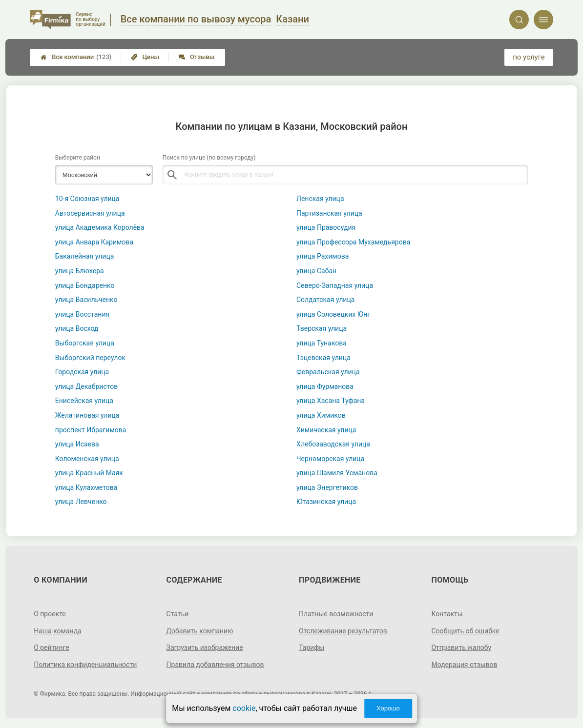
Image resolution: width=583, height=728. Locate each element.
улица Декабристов (86, 386)
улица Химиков (321, 415)
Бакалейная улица (85, 256)
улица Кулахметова (86, 487)
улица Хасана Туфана (331, 401)
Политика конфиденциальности (85, 665)
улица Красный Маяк (89, 473)
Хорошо (388, 708)
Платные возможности (336, 614)
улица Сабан (316, 271)
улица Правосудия (326, 227)
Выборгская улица (85, 343)
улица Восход (77, 328)
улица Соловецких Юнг (333, 314)
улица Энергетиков (327, 487)
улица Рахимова (323, 256)
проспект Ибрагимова (91, 430)
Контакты (447, 614)
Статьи (178, 614)
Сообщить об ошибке (465, 631)
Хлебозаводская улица (333, 444)
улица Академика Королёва (100, 227)
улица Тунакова (322, 343)
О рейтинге (52, 647)
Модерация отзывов (464, 665)
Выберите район (78, 158)
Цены (145, 57)
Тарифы (312, 647)
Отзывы (197, 57)
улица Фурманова (325, 386)
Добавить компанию (200, 631)
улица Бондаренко (85, 285)
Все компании (76, 57)
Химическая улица (326, 430)
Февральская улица (328, 372)
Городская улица (82, 372)
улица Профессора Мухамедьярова (353, 242)
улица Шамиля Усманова (337, 473)
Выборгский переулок (90, 358)
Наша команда (58, 631)
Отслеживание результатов (343, 631)
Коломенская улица (87, 459)
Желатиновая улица (87, 415)
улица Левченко (81, 502)
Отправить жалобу (461, 647)
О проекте (50, 614)
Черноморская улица (330, 459)
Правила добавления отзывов (215, 665)
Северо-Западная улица (335, 285)
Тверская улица (322, 328)
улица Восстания (82, 314)
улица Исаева (77, 444)
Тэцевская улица (323, 358)
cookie (244, 708)
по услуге (529, 57)
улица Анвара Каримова (94, 242)
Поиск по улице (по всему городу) (209, 158)
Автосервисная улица (90, 213)
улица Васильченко (86, 300)
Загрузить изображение (205, 647)
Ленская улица (320, 199)
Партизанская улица (329, 213)
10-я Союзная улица (87, 199)
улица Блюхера (80, 271)
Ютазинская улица (326, 502)
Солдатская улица (325, 300)
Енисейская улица (84, 401)
